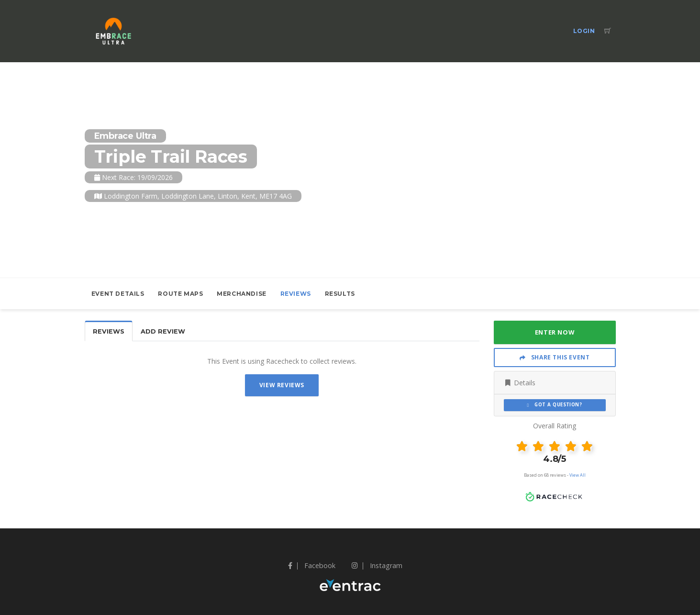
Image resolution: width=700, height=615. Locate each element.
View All (578, 475)
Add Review (163, 331)
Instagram (377, 565)
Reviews (296, 294)
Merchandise (242, 294)
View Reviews (282, 385)
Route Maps (180, 294)
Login (584, 31)
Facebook (312, 565)
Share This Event (555, 357)
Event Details (118, 294)
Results (340, 294)
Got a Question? (555, 405)
